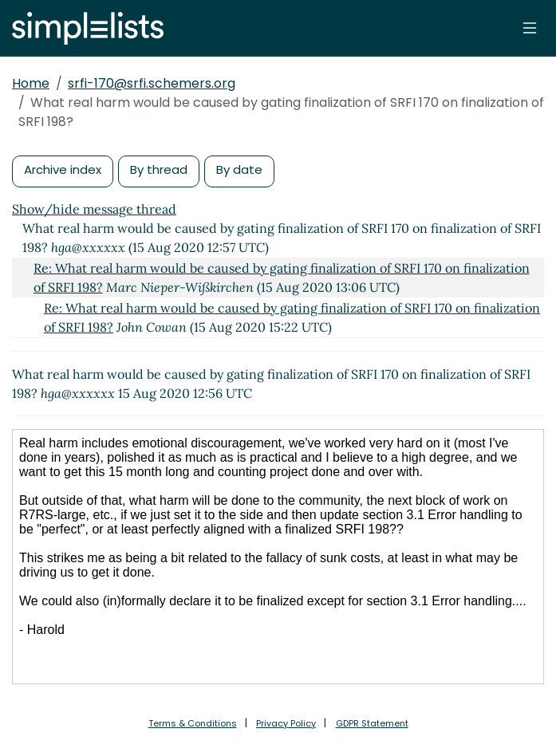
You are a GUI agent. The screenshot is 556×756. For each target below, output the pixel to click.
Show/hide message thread (94, 209)
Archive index (63, 169)
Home (31, 83)
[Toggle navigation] (530, 28)
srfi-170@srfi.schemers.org (152, 83)
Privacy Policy (286, 723)
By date (239, 169)
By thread (159, 169)
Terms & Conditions (193, 723)
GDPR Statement (372, 723)
